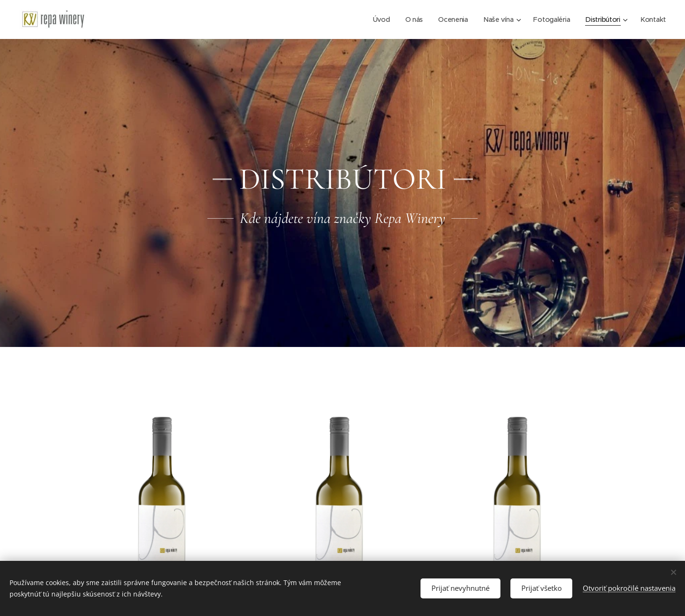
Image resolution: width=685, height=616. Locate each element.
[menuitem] (377, 19)
